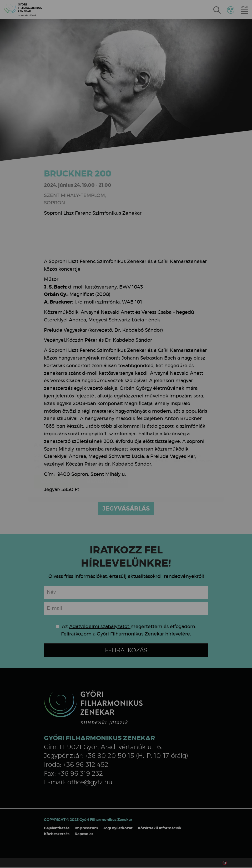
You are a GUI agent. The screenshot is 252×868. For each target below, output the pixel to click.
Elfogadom (57, 450)
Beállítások (104, 450)
